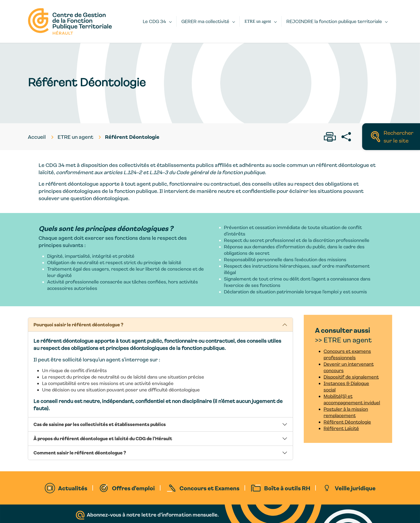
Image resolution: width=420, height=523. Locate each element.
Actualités (73, 488)
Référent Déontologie (347, 422)
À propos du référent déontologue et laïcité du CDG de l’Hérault (103, 438)
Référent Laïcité (341, 428)
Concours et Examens (209, 488)
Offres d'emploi (133, 488)
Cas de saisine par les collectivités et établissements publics (100, 424)
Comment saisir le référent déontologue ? (80, 453)
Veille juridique (355, 488)
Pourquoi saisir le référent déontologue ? (78, 324)
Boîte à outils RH (287, 488)
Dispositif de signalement (351, 377)
